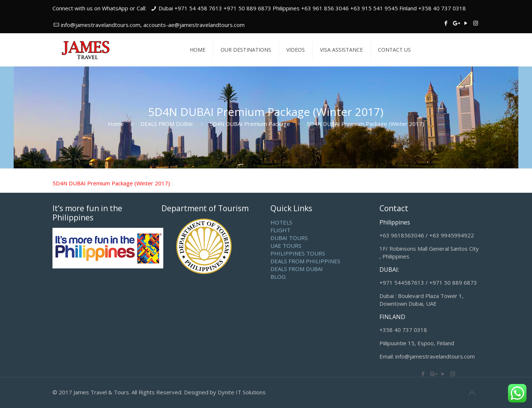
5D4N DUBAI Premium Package (250, 124)
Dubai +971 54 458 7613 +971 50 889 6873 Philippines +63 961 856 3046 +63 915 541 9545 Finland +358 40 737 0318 (312, 8)
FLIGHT (280, 230)
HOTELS (281, 222)
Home (116, 124)
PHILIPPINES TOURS (298, 253)
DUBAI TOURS (289, 238)
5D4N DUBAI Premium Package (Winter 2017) (111, 183)
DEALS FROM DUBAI (167, 124)
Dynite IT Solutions (242, 392)
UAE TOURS (286, 246)
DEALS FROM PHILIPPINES (305, 261)
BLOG (278, 277)
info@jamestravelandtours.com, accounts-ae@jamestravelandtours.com (153, 25)
